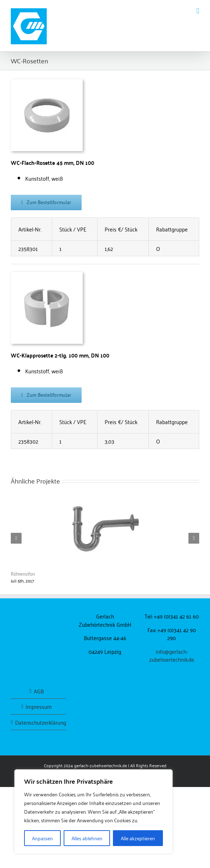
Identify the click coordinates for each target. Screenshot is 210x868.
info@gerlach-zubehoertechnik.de (172, 655)
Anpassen (42, 838)
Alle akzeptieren (138, 838)
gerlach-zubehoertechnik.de (101, 765)
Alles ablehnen (87, 838)
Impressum (39, 707)
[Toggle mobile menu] (198, 11)
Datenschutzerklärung (39, 722)
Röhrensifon (23, 573)
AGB (39, 691)
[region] (93, 811)
